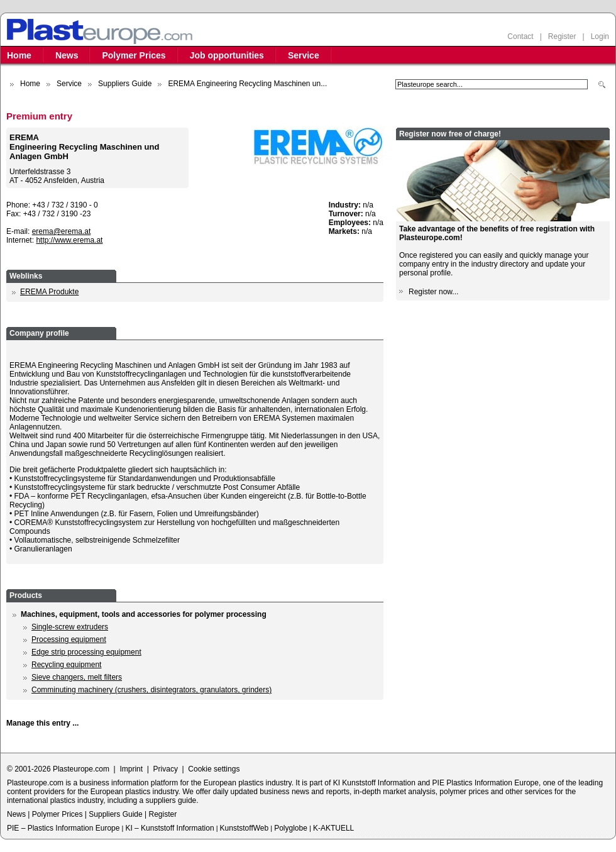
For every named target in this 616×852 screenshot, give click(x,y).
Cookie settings (214, 769)
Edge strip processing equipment (86, 652)
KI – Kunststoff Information (169, 828)
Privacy (166, 769)
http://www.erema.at (69, 240)
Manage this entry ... (42, 723)
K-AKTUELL (333, 828)
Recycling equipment (66, 665)
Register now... (433, 292)
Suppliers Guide (125, 84)
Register (562, 36)
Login (600, 36)
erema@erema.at (62, 231)
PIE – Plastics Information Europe (63, 828)
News (67, 55)
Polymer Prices (134, 55)
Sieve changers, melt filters (77, 677)
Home (19, 55)
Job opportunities (227, 55)
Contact (520, 36)
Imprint (131, 769)
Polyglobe (291, 828)
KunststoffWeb (245, 828)
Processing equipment (69, 639)
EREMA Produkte (49, 292)
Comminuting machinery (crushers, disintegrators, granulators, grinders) (151, 690)
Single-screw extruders (70, 627)
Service (304, 55)
